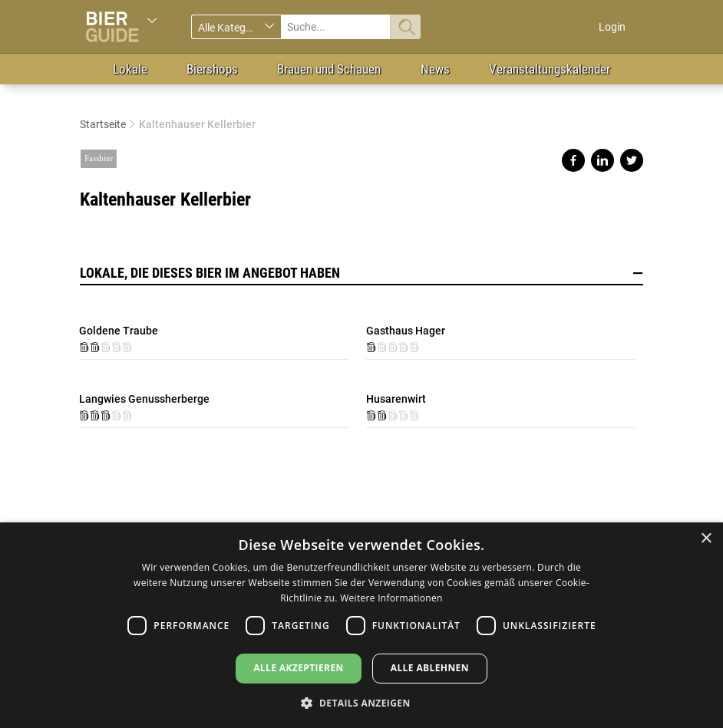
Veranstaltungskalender (550, 69)
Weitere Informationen (391, 598)
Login (612, 27)
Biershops (212, 69)
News (435, 69)
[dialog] (361, 625)
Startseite (103, 124)
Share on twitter (632, 160)
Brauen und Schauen (329, 69)
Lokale (130, 69)
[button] (361, 702)
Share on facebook (573, 160)
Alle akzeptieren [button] (299, 668)
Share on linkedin (602, 160)
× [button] (706, 539)
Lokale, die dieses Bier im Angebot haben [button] (361, 273)
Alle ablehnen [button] (430, 668)
